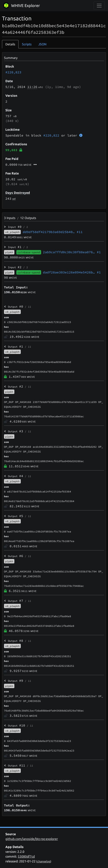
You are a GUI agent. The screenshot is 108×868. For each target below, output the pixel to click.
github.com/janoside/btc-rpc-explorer (32, 839)
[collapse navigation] (99, 6)
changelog (44, 861)
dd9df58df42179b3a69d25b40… (53, 232)
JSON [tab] (42, 44)
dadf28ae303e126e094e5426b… (72, 272)
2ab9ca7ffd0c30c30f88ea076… (72, 252)
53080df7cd (26, 856)
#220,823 (13, 72)
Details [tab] (10, 44)
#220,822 (51, 135)
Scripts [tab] (27, 44)
